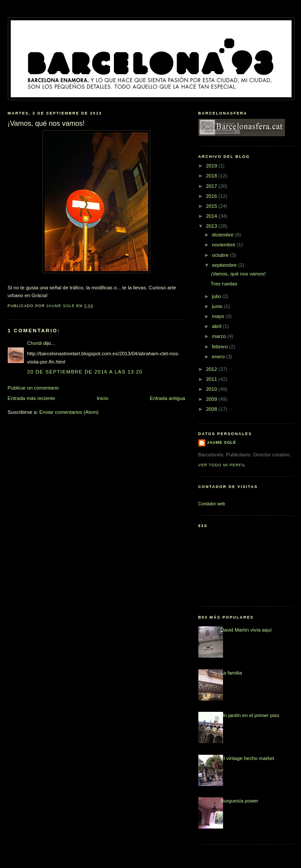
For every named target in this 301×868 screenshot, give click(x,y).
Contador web (212, 504)
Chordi (35, 343)
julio (217, 296)
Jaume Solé (222, 442)
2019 (212, 166)
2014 (212, 216)
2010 (212, 389)
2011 (212, 379)
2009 (212, 399)
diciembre (223, 235)
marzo (219, 336)
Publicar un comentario (33, 388)
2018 (212, 176)
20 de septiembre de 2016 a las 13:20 (85, 372)
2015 (212, 206)
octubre (221, 255)
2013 (212, 226)
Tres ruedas (224, 284)
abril (217, 326)
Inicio (102, 398)
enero (219, 357)
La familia (231, 673)
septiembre (225, 265)
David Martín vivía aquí (246, 630)
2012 (212, 369)
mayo (219, 316)
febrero (220, 347)
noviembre (224, 245)
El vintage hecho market (247, 758)
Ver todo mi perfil (222, 465)
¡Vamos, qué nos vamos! (238, 274)
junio (218, 306)
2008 (212, 409)
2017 (212, 186)
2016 (212, 196)
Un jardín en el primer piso (250, 715)
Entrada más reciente (32, 398)
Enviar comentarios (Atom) (69, 412)
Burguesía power (239, 801)
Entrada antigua (168, 398)
